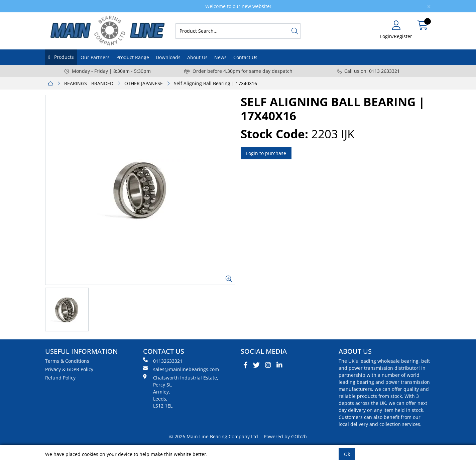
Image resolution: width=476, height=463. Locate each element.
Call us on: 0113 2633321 (368, 71)
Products (63, 57)
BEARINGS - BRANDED (89, 83)
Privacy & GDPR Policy (69, 369)
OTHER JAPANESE (144, 83)
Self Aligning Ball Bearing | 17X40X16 (215, 83)
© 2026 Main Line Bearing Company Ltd (214, 436)
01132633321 (163, 361)
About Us (197, 57)
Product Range (133, 57)
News (220, 57)
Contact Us (245, 57)
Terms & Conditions (67, 361)
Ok (347, 454)
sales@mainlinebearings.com (181, 369)
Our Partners (95, 57)
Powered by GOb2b (285, 436)
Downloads (168, 57)
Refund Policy (60, 378)
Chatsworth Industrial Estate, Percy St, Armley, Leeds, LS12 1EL (181, 392)
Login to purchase (266, 153)
